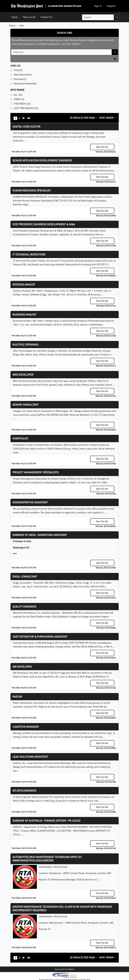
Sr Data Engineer (24, 791)
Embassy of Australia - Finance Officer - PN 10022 (46, 821)
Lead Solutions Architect (30, 757)
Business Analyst (24, 315)
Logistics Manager (26, 727)
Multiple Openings (25, 345)
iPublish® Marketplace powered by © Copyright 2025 (64, 975)
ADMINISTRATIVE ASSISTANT (30, 502)
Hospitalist (20, 438)
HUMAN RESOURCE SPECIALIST (32, 190)
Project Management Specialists (35, 472)
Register (111, 6)
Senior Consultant (26, 405)
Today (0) (19, 99)
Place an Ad (29, 17)
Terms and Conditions (65, 969)
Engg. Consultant (25, 577)
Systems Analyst (24, 284)
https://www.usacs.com (85, 449)
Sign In (98, 6)
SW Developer (22, 667)
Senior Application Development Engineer (42, 160)
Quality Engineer (24, 607)
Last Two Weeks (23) (26, 108)
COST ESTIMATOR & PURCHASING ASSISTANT (40, 637)
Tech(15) (18, 70)
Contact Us (46, 17)
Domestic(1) (20, 79)
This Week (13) (22, 104)
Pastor (17, 697)
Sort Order (106, 118)
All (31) (18, 95)
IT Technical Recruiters (29, 254)
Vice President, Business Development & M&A (44, 224)
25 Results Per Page (82, 118)
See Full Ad (102, 147)
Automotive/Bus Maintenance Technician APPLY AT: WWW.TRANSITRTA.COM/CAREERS (47, 859)
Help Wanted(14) (23, 75)
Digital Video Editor (26, 127)
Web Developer (23, 375)
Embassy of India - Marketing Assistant (40, 535)
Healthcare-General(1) (25, 83)
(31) (15, 66)
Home (15, 17)
